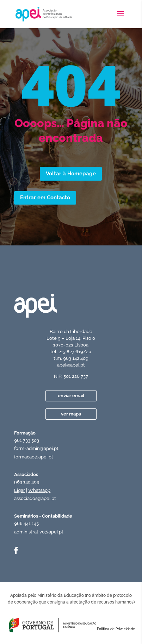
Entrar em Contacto (45, 198)
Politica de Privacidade (116, 629)
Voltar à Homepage (71, 174)
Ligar (20, 490)
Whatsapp (39, 490)
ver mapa (71, 414)
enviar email (71, 396)
